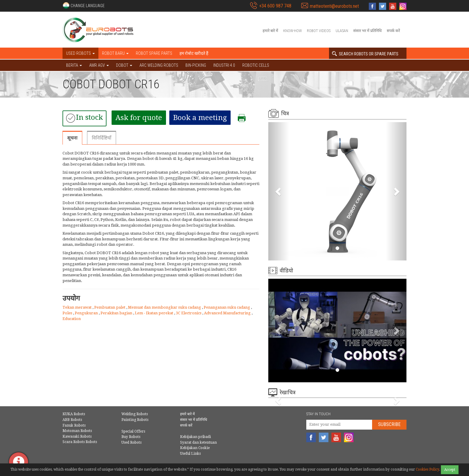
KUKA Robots (74, 414)
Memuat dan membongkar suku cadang (165, 307)
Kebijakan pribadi (195, 437)
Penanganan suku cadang (227, 307)
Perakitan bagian (117, 313)
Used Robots (131, 442)
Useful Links (190, 454)
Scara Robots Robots (80, 442)
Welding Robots (135, 414)
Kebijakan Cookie (195, 448)
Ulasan (342, 31)
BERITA (74, 65)
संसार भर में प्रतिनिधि (367, 31)
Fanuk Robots (74, 425)
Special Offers (133, 431)
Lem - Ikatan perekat (154, 313)
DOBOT (124, 65)
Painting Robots (135, 420)
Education (72, 319)
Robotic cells (256, 65)
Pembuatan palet (110, 307)
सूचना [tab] (72, 138)
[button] (84, 5)
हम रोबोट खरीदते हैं (194, 53)
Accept (450, 470)
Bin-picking (196, 65)
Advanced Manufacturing (228, 313)
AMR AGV (99, 65)
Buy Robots (131, 437)
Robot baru (115, 53)
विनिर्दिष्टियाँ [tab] (102, 138)
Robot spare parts (154, 53)
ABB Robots (72, 420)
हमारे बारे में (270, 31)
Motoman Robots (77, 431)
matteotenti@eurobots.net (334, 6)
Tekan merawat (77, 307)
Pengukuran (87, 313)
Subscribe (389, 424)
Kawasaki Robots (77, 436)
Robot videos (319, 31)
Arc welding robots (159, 65)
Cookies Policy (427, 469)
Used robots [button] (80, 53)
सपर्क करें (393, 31)
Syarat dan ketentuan (198, 442)
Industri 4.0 (224, 65)
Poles (68, 313)
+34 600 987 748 (275, 6)
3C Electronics (189, 313)
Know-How (293, 31)
